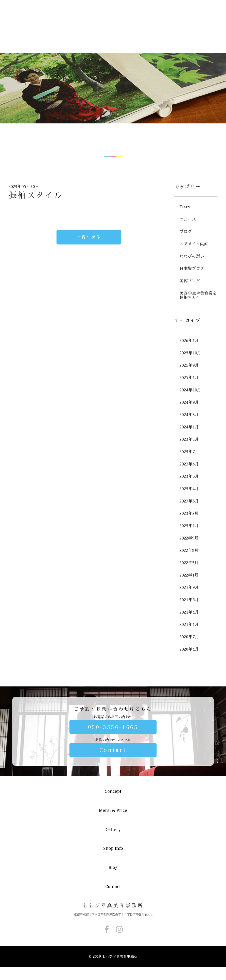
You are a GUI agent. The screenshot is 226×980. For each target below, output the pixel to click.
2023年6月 (189, 488)
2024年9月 (189, 426)
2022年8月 (189, 574)
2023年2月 (189, 537)
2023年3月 (189, 525)
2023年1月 (189, 550)
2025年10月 (190, 377)
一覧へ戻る (89, 261)
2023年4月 (189, 512)
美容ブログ (190, 305)
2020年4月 (189, 673)
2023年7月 (189, 475)
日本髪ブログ (192, 292)
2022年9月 (189, 562)
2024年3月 (189, 438)
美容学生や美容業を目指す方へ (198, 319)
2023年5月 (189, 500)
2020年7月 (189, 661)
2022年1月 (189, 599)
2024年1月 (189, 451)
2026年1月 (189, 364)
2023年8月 (189, 463)
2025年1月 (189, 401)
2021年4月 (189, 636)
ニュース (188, 243)
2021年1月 (189, 648)
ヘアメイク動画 (194, 268)
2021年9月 (189, 611)
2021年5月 (189, 624)
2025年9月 (189, 389)
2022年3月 (189, 587)
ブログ (186, 255)
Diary (185, 231)
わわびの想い (192, 280)
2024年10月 (190, 414)
